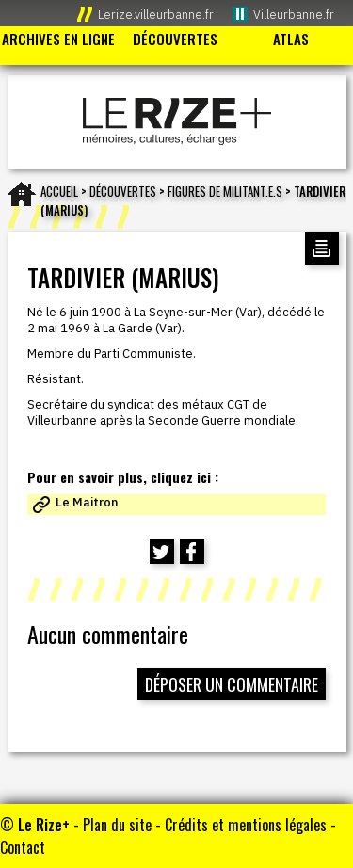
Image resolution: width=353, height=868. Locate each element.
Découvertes (123, 191)
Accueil (59, 191)
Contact (23, 847)
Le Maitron (87, 502)
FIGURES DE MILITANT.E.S (225, 191)
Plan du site (117, 825)
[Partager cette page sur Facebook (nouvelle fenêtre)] (192, 552)
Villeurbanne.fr (294, 15)
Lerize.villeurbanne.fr (156, 15)
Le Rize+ (44, 825)
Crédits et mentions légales (246, 825)
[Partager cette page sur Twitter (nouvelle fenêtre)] (162, 552)
